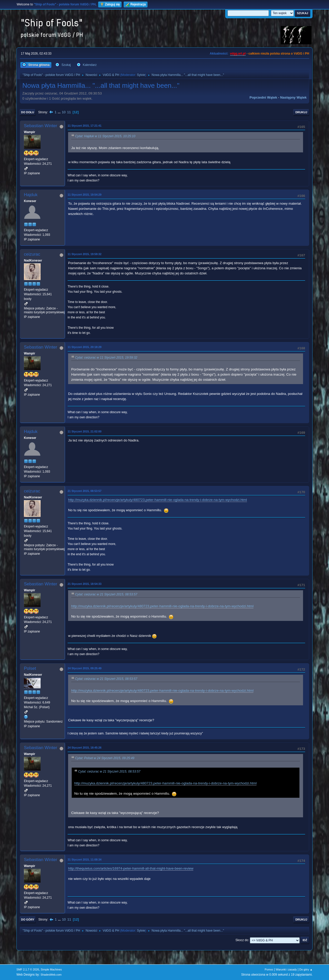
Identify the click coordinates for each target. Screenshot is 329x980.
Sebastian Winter (40, 126)
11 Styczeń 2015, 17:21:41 (85, 126)
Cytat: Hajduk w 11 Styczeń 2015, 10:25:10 (105, 136)
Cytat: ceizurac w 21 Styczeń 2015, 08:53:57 (106, 594)
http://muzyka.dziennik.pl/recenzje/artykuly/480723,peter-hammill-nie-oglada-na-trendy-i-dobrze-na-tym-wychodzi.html (158, 500)
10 (64, 112)
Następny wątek (293, 97)
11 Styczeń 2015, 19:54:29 (85, 195)
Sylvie (141, 75)
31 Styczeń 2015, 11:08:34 (85, 860)
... (60, 112)
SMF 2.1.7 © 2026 (28, 969)
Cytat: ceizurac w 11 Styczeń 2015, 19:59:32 (106, 358)
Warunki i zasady (286, 969)
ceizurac (32, 254)
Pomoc (269, 969)
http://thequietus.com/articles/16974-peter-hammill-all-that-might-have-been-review (131, 868)
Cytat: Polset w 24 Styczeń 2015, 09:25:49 (105, 758)
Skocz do (242, 940)
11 (69, 112)
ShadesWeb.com (51, 975)
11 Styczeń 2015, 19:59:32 (85, 254)
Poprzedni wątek (263, 97)
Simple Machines (51, 969)
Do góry (28, 920)
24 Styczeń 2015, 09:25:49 (85, 668)
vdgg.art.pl (238, 54)
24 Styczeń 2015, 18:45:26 (85, 748)
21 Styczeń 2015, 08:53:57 (85, 491)
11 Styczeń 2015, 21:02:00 (85, 431)
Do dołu (28, 112)
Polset (30, 668)
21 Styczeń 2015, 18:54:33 (85, 584)
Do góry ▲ (306, 969)
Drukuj (301, 112)
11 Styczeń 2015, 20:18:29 (85, 347)
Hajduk (31, 195)
